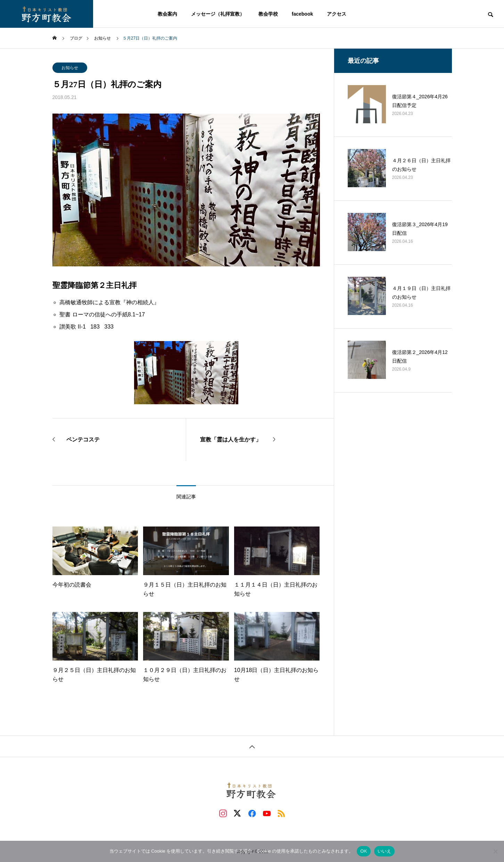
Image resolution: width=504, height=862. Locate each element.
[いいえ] (495, 851)
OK (363, 851)
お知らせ (70, 68)
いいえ (385, 851)
